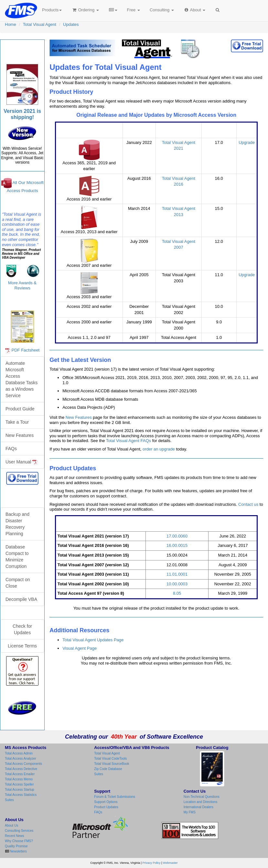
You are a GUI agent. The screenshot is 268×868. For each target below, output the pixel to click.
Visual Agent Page (80, 648)
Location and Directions (201, 802)
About (194, 10)
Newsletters (18, 851)
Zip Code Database (108, 769)
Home (11, 24)
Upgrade (247, 142)
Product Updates (106, 807)
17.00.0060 (177, 536)
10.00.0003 (177, 584)
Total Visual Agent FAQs (129, 441)
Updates (71, 24)
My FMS (190, 812)
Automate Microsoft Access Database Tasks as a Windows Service (21, 379)
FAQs (11, 449)
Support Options (106, 802)
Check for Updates (22, 629)
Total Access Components (23, 764)
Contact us (248, 504)
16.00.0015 (177, 545)
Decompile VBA (21, 599)
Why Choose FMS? (19, 841)
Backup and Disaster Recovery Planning (17, 524)
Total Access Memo (19, 779)
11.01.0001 (177, 574)
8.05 (177, 593)
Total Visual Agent (40, 24)
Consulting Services (19, 831)
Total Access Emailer (20, 774)
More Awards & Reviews (22, 285)
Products (52, 10)
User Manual (21, 462)
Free (134, 10)
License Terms (22, 646)
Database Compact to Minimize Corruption (17, 557)
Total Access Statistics (21, 795)
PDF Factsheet (26, 350)
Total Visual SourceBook (112, 764)
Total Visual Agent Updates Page (93, 640)
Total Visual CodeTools (110, 759)
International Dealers (198, 807)
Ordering (85, 10)
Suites (9, 800)
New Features (79, 417)
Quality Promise (16, 846)
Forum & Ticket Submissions (115, 797)
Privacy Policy (152, 863)
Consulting (162, 10)
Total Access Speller (19, 784)
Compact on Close (18, 583)
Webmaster (170, 863)
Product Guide (20, 409)
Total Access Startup (20, 790)
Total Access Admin (19, 753)
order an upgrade (159, 449)
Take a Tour (17, 422)
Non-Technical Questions (202, 797)
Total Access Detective (21, 769)
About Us (11, 825)
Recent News (14, 836)
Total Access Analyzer (21, 759)
